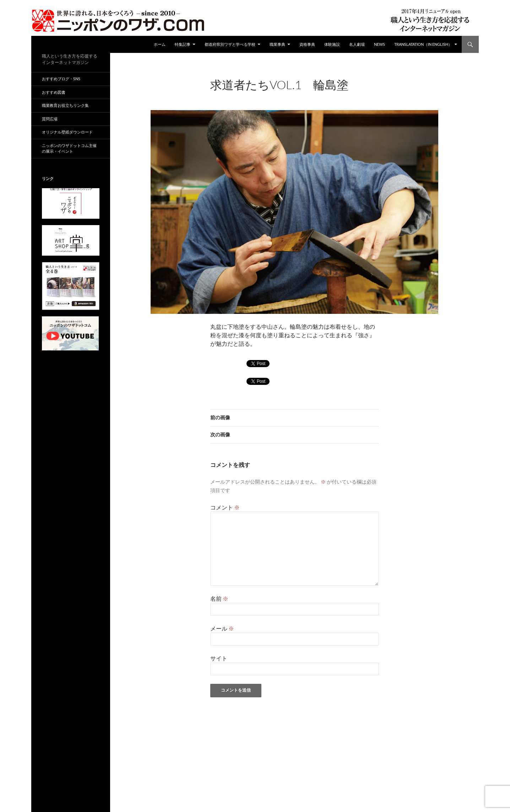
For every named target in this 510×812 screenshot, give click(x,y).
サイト (219, 658)
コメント (225, 507)
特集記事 (183, 44)
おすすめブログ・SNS (61, 79)
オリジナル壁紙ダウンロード (67, 132)
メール (222, 628)
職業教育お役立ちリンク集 (65, 105)
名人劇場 (357, 44)
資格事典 (307, 44)
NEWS (379, 44)
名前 (219, 598)
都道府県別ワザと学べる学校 (230, 44)
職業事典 (277, 44)
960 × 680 (266, 94)
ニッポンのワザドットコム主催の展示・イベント (69, 148)
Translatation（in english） (423, 44)
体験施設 (332, 44)
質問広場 (50, 119)
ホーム (160, 44)
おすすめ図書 (54, 92)
